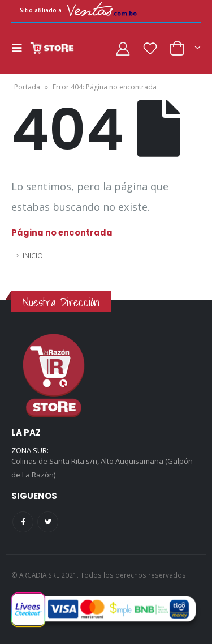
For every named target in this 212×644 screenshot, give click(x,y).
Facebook (23, 522)
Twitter (48, 522)
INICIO (33, 255)
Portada (27, 87)
